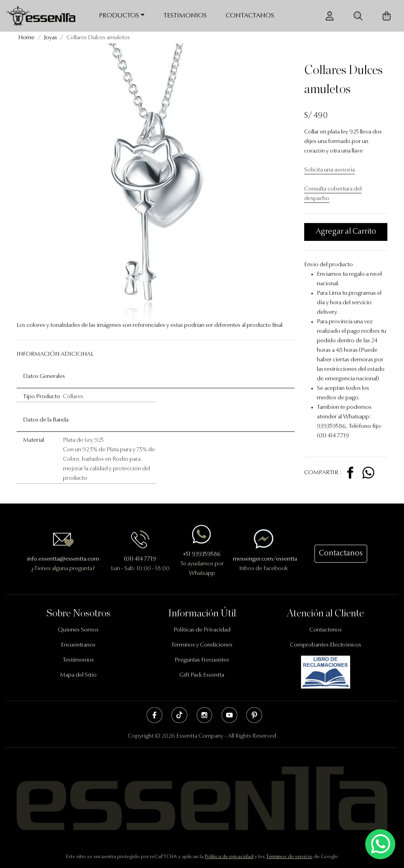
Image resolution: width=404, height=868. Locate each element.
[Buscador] (358, 16)
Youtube (229, 715)
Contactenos (326, 630)
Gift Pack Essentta (202, 675)
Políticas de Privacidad (202, 630)
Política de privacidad (229, 857)
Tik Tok (179, 715)
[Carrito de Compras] (387, 16)
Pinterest (254, 715)
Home (26, 38)
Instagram (204, 715)
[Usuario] (330, 16)
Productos (119, 16)
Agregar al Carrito (346, 232)
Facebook (154, 715)
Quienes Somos (78, 630)
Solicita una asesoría (330, 170)
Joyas (50, 38)
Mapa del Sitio (78, 675)
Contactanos (250, 16)
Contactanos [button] (341, 553)
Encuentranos (78, 645)
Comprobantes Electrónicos (326, 645)
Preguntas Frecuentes (202, 660)
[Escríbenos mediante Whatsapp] (380, 844)
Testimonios (185, 16)
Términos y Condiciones (202, 645)
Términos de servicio (289, 857)
